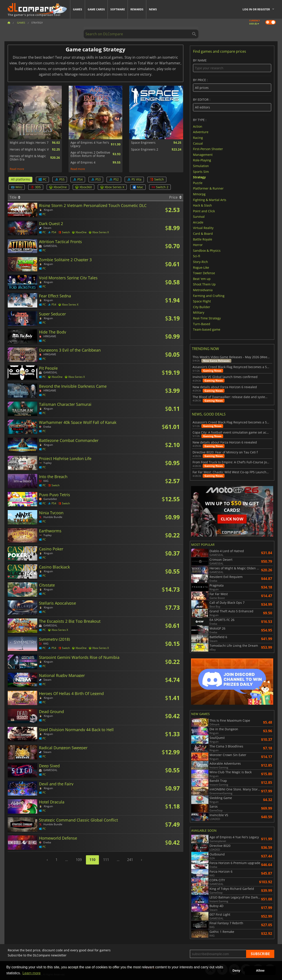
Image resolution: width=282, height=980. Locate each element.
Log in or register (256, 9)
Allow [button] (260, 971)
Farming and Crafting (209, 295)
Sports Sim (201, 171)
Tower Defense (204, 273)
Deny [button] (236, 971)
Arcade (198, 222)
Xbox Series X (112, 187)
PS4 (78, 179)
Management (203, 154)
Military (199, 312)
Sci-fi (197, 256)
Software (118, 9)
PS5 (60, 179)
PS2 (114, 179)
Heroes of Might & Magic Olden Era (28, 158)
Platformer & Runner (208, 188)
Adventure (201, 132)
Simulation (201, 166)
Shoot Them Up (204, 284)
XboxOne (58, 187)
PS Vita (134, 179)
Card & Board (203, 234)
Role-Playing (202, 160)
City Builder (202, 307)
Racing (198, 138)
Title (15, 197)
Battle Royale (203, 239)
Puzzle (198, 183)
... (67, 860)
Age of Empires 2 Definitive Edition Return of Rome (90, 154)
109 (79, 860)
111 (106, 860)
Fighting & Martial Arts (210, 200)
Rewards (137, 9)
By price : (232, 85)
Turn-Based (202, 324)
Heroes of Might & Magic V (29, 149)
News (153, 9)
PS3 (96, 179)
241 (130, 860)
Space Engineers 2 (145, 149)
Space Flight (202, 301)
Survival (199, 217)
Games (78, 9)
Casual (198, 143)
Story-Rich (200, 262)
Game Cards (96, 9)
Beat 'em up (202, 279)
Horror (198, 245)
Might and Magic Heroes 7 (29, 143)
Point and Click (204, 211)
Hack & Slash (202, 205)
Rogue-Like (201, 267)
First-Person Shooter (208, 149)
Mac (138, 187)
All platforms (20, 179)
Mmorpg (199, 194)
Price (175, 197)
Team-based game (207, 329)
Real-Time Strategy (207, 318)
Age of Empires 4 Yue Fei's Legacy (90, 144)
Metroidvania (203, 290)
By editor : (232, 105)
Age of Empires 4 (83, 162)
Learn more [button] (32, 973)
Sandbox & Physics (207, 250)
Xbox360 (83, 187)
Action (198, 126)
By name (232, 65)
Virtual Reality (203, 228)
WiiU (17, 187)
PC (42, 179)
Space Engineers (143, 143)
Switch (157, 179)
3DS (36, 187)
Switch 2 (160, 187)
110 (92, 860)
